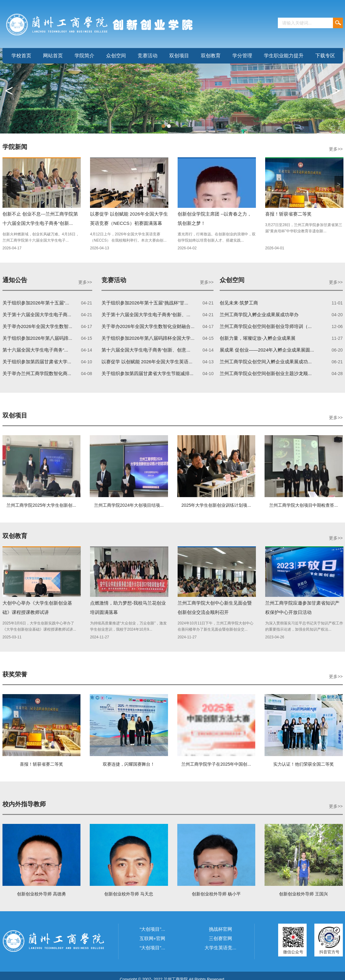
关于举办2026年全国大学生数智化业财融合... (148, 326)
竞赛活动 (148, 56)
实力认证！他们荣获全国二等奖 (304, 764)
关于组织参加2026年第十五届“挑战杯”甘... (145, 303)
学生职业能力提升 (284, 56)
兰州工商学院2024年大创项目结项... (129, 505)
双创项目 (179, 56)
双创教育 (211, 56)
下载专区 (325, 56)
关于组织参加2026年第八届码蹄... (37, 338)
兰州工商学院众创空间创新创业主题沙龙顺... (266, 373)
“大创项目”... (152, 929)
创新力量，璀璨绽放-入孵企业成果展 (258, 338)
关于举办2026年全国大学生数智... (37, 326)
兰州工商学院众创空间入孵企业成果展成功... (266, 362)
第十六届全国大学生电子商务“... (35, 350)
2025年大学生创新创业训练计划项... (216, 505)
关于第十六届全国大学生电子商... (37, 315)
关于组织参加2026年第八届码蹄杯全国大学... (148, 338)
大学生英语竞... (220, 948)
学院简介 (84, 56)
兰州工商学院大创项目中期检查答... (304, 505)
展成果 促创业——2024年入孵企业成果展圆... (267, 350)
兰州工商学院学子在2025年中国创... (216, 764)
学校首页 (21, 56)
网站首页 (53, 56)
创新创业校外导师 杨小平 (216, 894)
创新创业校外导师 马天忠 (129, 894)
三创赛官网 (220, 938)
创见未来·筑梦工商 (239, 303)
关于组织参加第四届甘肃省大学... (37, 362)
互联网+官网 (153, 938)
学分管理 (242, 56)
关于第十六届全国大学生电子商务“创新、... (146, 315)
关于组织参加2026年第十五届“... (36, 303)
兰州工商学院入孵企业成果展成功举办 (259, 315)
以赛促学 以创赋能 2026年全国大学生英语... (147, 362)
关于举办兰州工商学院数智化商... (37, 373)
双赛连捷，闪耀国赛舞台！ (129, 764)
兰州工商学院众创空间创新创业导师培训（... (266, 326)
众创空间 (116, 56)
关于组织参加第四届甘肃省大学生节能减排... (148, 373)
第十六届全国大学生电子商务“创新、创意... (146, 350)
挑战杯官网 (220, 929)
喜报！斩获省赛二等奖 (288, 214)
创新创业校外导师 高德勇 (41, 894)
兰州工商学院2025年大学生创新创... (41, 505)
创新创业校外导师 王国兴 (304, 894)
